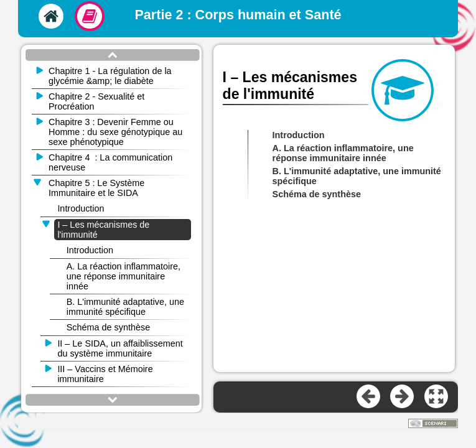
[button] (437, 397)
